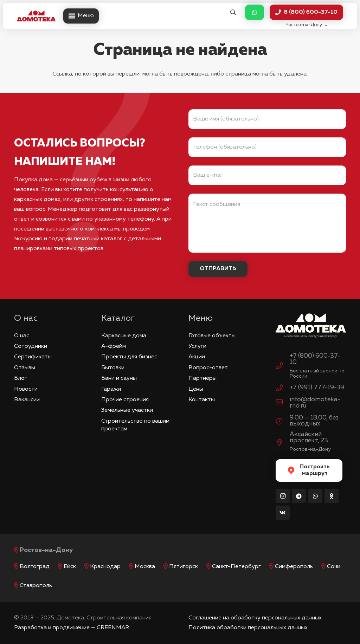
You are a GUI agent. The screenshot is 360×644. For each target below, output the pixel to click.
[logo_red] (36, 16)
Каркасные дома (124, 336)
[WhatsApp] (315, 496)
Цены (196, 389)
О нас (22, 336)
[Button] (255, 12)
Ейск (70, 567)
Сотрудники (31, 346)
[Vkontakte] (283, 513)
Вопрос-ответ (208, 368)
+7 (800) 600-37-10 (315, 359)
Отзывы (25, 368)
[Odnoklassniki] (332, 496)
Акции (197, 357)
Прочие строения (125, 400)
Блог (21, 378)
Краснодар (105, 567)
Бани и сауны (119, 378)
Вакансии (27, 400)
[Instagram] (283, 496)
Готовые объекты (212, 336)
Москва (145, 567)
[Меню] (81, 16)
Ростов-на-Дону (46, 550)
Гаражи (111, 389)
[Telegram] (299, 496)
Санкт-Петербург (236, 567)
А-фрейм (114, 346)
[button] (233, 12)
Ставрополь (36, 586)
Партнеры (202, 378)
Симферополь (294, 567)
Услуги (197, 346)
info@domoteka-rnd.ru (315, 403)
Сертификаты (33, 357)
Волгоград (35, 567)
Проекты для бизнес (129, 357)
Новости (26, 389)
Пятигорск (184, 567)
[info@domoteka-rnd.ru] (283, 403)
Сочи (334, 567)
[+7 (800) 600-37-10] (283, 367)
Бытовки (113, 368)
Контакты (202, 400)
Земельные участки (127, 410)
